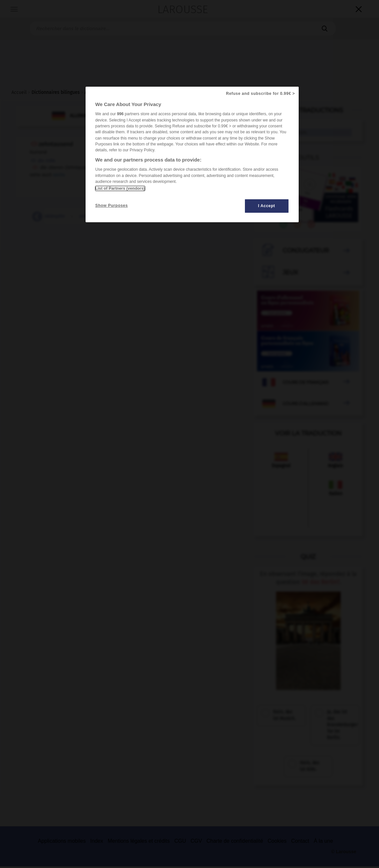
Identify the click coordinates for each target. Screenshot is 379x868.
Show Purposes (112, 206)
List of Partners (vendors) (120, 188)
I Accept (267, 206)
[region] (192, 154)
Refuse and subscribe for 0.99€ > (260, 94)
